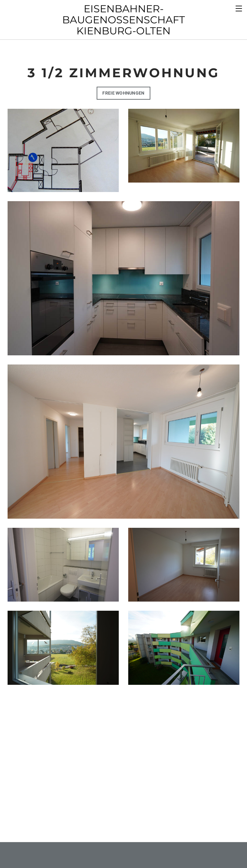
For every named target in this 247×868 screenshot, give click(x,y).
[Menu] (239, 8)
